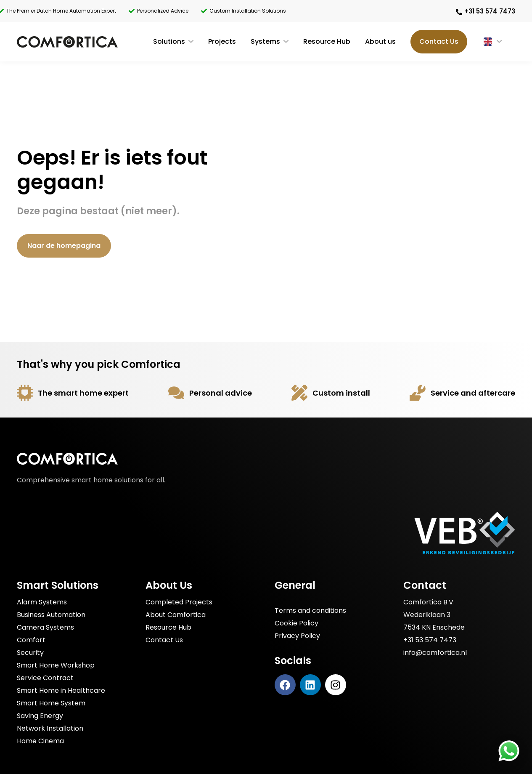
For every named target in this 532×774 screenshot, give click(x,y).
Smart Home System (51, 703)
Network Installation (50, 728)
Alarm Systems (42, 602)
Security (30, 653)
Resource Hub (327, 41)
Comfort (31, 640)
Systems (265, 41)
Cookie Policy (296, 623)
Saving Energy (40, 716)
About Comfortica (176, 615)
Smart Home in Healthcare (61, 690)
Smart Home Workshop (56, 665)
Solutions (169, 41)
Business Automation (51, 615)
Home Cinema (40, 741)
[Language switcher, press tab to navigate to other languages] (485, 42)
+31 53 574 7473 (430, 640)
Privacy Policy (297, 636)
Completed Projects (179, 602)
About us (380, 41)
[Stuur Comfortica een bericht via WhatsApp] (509, 751)
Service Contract (45, 678)
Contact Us (439, 41)
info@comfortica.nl (435, 653)
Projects (222, 41)
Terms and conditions (310, 610)
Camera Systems (45, 627)
